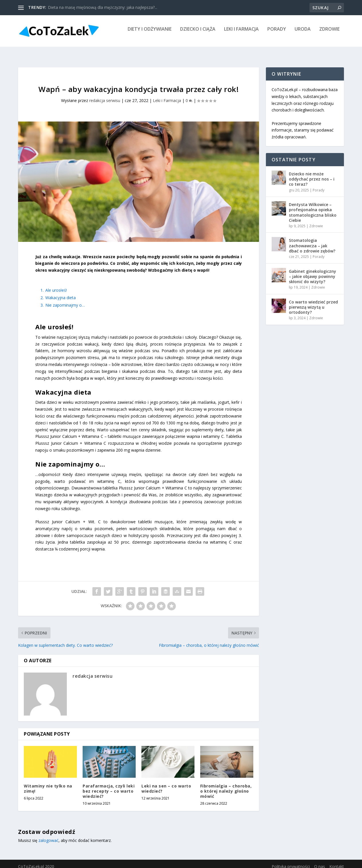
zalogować (48, 835)
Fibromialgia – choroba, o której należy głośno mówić (226, 786)
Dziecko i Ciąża (198, 33)
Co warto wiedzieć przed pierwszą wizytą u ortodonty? (313, 302)
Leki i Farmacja (241, 33)
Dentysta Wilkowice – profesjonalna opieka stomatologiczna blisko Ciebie (313, 207)
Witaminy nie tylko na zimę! (48, 783)
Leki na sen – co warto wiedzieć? (166, 783)
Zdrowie (329, 33)
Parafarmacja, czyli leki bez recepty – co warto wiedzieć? (109, 786)
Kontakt (337, 861)
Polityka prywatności (291, 861)
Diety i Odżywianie (150, 33)
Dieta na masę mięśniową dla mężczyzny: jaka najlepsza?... (103, 7)
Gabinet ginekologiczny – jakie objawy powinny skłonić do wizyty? (313, 271)
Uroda (303, 33)
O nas (320, 861)
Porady (277, 33)
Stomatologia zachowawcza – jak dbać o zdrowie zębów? (312, 240)
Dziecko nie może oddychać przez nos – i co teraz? (312, 174)
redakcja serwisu (105, 95)
